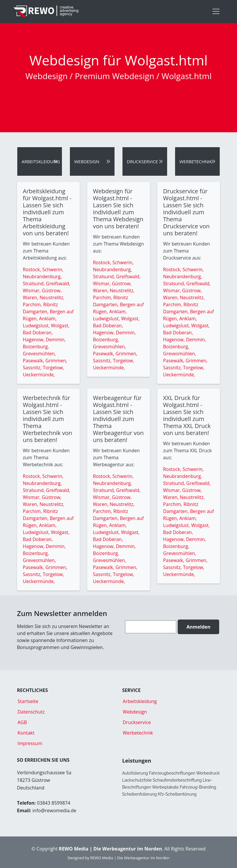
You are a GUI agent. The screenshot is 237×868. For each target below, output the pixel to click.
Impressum (30, 743)
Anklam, (48, 319)
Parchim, (33, 305)
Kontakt (26, 733)
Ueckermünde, (39, 375)
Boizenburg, (36, 347)
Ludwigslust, (37, 326)
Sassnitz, (33, 368)
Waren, (31, 298)
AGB (22, 722)
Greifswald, (58, 283)
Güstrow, (52, 291)
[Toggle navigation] (216, 11)
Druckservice (142, 161)
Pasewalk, (34, 361)
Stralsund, (34, 283)
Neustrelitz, (52, 298)
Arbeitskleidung (41, 161)
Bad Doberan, (38, 333)
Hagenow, (34, 340)
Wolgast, (60, 326)
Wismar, (32, 291)
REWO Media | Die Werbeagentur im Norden (130, 858)
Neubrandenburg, (42, 276)
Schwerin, (53, 269)
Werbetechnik (196, 161)
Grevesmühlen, (39, 354)
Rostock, (33, 269)
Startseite (28, 701)
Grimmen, (56, 361)
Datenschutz (31, 712)
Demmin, (56, 340)
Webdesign (87, 161)
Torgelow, (53, 368)
